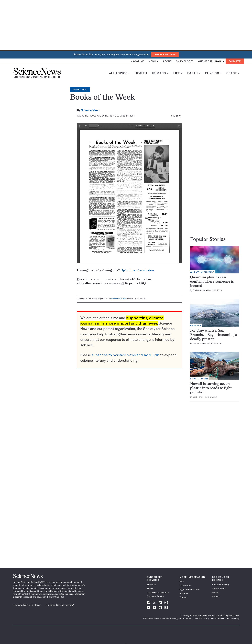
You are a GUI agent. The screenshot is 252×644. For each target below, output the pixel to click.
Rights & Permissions (190, 589)
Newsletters (185, 585)
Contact (183, 597)
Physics (213, 73)
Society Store (219, 588)
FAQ (181, 582)
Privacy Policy (233, 618)
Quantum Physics (202, 272)
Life (178, 73)
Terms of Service (217, 618)
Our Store (205, 61)
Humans (160, 73)
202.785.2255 (200, 618)
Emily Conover (199, 290)
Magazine (137, 61)
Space (233, 73)
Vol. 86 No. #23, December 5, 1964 (116, 116)
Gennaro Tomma (200, 344)
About (167, 61)
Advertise (184, 593)
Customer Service (155, 596)
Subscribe (152, 585)
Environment (199, 379)
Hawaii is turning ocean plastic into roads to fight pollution (211, 388)
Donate (235, 61)
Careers (216, 596)
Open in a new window (138, 270)
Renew (150, 588)
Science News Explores (27, 605)
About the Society (221, 585)
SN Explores (185, 61)
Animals (196, 325)
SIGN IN (219, 61)
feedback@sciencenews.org (102, 283)
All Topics (120, 73)
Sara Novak (198, 397)
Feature (80, 89)
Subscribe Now (165, 54)
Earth (194, 73)
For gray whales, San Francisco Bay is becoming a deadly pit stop (214, 335)
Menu (153, 61)
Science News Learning (60, 605)
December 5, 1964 (119, 299)
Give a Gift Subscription (158, 592)
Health (141, 73)
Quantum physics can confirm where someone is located (212, 282)
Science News (90, 111)
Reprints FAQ (135, 283)
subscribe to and (126, 355)
